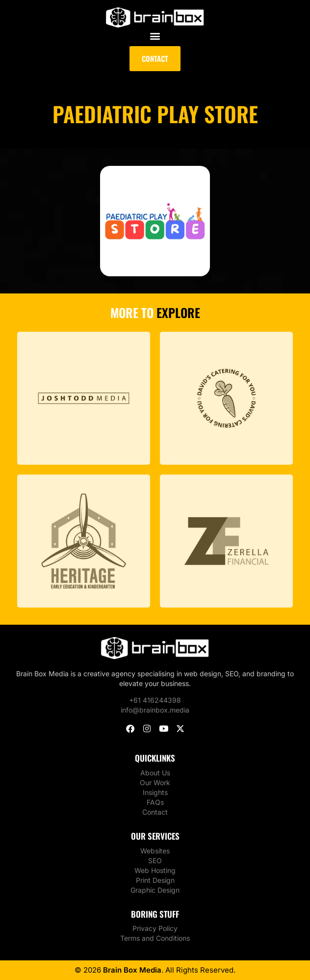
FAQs (155, 802)
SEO (155, 861)
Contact (155, 812)
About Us (155, 773)
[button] (155, 36)
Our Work (155, 782)
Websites (155, 851)
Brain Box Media (132, 970)
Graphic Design (155, 890)
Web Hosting (155, 870)
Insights (155, 792)
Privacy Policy (155, 928)
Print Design (155, 880)
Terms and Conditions (155, 938)
